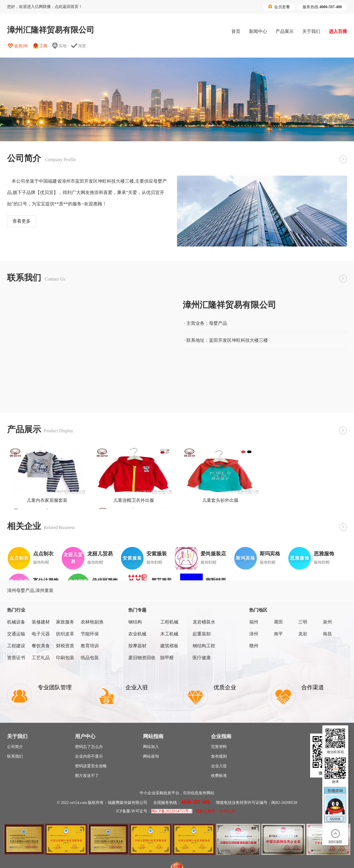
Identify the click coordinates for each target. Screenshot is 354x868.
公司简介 (15, 747)
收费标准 (219, 776)
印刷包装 (65, 658)
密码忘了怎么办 (89, 747)
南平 (278, 634)
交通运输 (16, 634)
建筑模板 (169, 646)
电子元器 (41, 634)
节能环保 (90, 634)
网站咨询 (151, 756)
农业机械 (137, 634)
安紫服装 (157, 554)
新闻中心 (258, 31)
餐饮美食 (41, 646)
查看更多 (22, 221)
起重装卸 (202, 634)
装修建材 (41, 622)
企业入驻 (219, 766)
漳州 (254, 634)
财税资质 (65, 646)
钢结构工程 (204, 646)
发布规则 (219, 756)
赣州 (254, 646)
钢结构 (135, 622)
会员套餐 (279, 7)
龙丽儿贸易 (100, 554)
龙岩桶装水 (204, 622)
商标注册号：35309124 (215, 811)
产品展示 (285, 31)
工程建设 (16, 646)
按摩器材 (137, 646)
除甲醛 (167, 658)
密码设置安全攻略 (91, 766)
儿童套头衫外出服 (220, 500)
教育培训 (90, 646)
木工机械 (169, 634)
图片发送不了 (87, 776)
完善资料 (219, 747)
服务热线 (322, 7)
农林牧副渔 (92, 622)
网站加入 (151, 747)
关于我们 (311, 31)
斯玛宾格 (270, 554)
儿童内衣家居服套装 (47, 500)
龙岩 (303, 634)
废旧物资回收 (142, 658)
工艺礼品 (41, 658)
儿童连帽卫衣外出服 (134, 500)
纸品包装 (90, 658)
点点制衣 (43, 554)
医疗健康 (202, 658)
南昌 (327, 634)
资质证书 (16, 658)
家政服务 (65, 622)
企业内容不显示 (89, 756)
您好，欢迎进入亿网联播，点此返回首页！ (45, 7)
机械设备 (16, 622)
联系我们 (15, 756)
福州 (254, 622)
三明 (303, 622)
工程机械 (169, 622)
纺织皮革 (65, 634)
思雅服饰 (324, 554)
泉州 (327, 622)
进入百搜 (338, 31)
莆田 (278, 622)
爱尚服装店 (213, 554)
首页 (236, 31)
